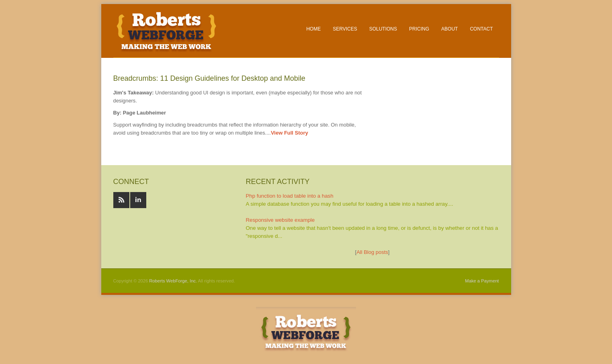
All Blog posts (372, 252)
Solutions (383, 29)
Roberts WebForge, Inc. (173, 281)
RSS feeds (121, 200)
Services (345, 29)
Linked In (138, 200)
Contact (481, 29)
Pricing (419, 29)
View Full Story (290, 133)
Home (313, 29)
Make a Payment (482, 281)
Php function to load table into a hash (290, 196)
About (449, 29)
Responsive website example (280, 220)
